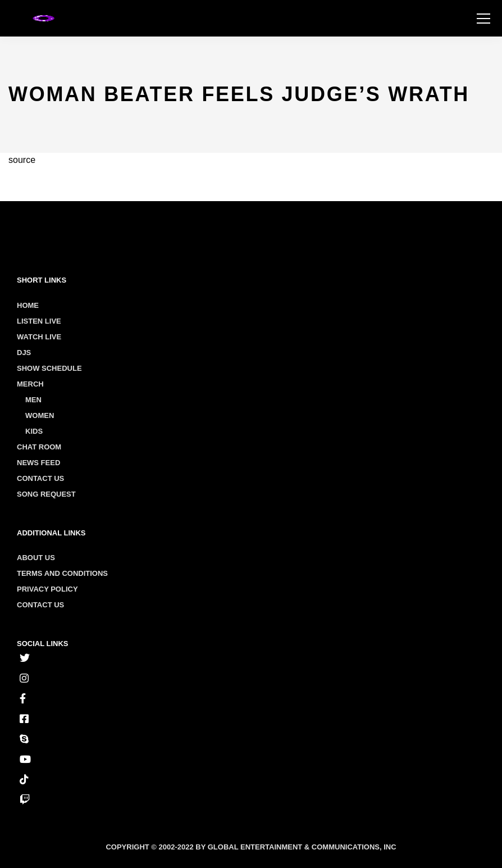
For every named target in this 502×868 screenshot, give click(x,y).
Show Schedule (49, 368)
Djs (24, 353)
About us (36, 558)
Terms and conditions (62, 573)
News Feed (38, 463)
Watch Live (39, 337)
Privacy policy (47, 589)
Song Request (46, 494)
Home (28, 305)
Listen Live (39, 321)
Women (40, 415)
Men (33, 400)
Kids (34, 431)
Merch (30, 384)
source (22, 160)
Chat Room (39, 447)
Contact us (40, 605)
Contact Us (40, 478)
